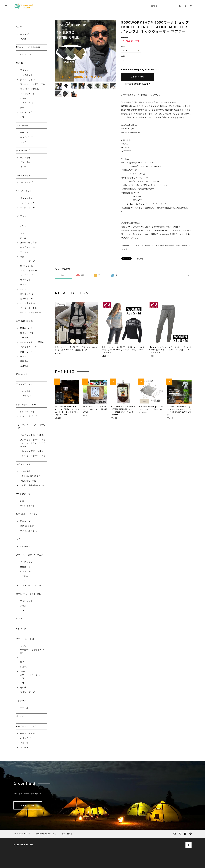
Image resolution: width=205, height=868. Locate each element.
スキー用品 (25, 471)
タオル (23, 606)
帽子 (22, 662)
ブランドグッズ (27, 692)
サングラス (21, 629)
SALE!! (19, 27)
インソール (25, 571)
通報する (140, 259)
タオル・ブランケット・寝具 (28, 594)
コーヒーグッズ (27, 261)
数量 (123, 56)
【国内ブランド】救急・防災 (28, 47)
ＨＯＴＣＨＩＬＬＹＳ (26, 726)
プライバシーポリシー (22, 834)
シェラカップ (26, 275)
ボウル (23, 289)
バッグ (19, 619)
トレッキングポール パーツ (33, 456)
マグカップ (25, 280)
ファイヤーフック (29, 94)
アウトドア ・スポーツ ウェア (30, 555)
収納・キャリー (23, 374)
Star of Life (26, 55)
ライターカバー (27, 103)
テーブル (24, 133)
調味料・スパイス (28, 328)
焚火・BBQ (21, 63)
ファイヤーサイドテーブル (33, 84)
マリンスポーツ (23, 494)
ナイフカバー (26, 396)
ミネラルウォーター (30, 347)
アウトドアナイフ (24, 384)
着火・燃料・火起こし (30, 89)
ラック (23, 142)
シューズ (24, 667)
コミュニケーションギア (32, 585)
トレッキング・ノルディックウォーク (31, 426)
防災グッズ (25, 521)
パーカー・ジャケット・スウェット (33, 651)
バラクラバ (25, 738)
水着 (22, 501)
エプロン (24, 581)
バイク (19, 539)
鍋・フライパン (27, 266)
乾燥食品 (24, 361)
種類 (123, 46)
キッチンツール (27, 247)
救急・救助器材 (27, 526)
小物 (22, 117)
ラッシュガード (27, 506)
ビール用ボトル (27, 303)
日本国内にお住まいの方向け (138, 84)
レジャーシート (27, 412)
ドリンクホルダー (29, 271)
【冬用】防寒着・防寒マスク (32, 485)
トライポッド (26, 75)
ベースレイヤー (27, 562)
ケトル (23, 285)
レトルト (24, 356)
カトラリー (25, 252)
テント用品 (25, 162)
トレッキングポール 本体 (32, 451)
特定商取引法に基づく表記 (46, 834)
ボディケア (21, 716)
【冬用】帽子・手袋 (28, 481)
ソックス (24, 747)
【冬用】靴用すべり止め (31, 476)
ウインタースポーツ (25, 464)
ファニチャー (22, 125)
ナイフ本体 (25, 391)
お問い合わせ (67, 834)
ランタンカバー (27, 207)
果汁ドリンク (26, 352)
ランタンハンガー (29, 203)
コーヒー (24, 338)
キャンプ (24, 34)
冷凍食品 (24, 366)
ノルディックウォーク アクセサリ (33, 445)
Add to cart (138, 77)
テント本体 (25, 158)
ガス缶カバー (26, 299)
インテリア (21, 701)
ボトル (23, 238)
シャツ (23, 646)
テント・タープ (23, 150)
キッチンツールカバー (31, 313)
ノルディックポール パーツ (33, 440)
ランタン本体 (26, 198)
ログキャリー (26, 98)
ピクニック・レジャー (26, 405)
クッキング (21, 226)
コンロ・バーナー (28, 294)
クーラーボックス (29, 308)
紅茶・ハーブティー (29, 333)
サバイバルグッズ (29, 531)
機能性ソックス (27, 567)
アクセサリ (25, 671)
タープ (23, 167)
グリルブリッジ (27, 80)
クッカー (24, 233)
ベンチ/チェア (27, 137)
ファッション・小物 (25, 639)
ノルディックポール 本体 (32, 435)
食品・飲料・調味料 (24, 321)
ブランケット (26, 601)
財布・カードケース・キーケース (33, 677)
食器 (22, 257)
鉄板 (22, 108)
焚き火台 (24, 70)
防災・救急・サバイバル (26, 514)
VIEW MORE (28, 805)
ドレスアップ (26, 182)
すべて (63, 275)
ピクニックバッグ (29, 416)
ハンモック (21, 216)
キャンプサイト (23, 175)
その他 (23, 39)
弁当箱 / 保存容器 (28, 242)
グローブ (24, 743)
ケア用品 (24, 576)
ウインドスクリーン (30, 112)
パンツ (23, 657)
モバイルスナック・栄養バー (33, 342)
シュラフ (24, 610)
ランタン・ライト (24, 191)
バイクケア (25, 546)
